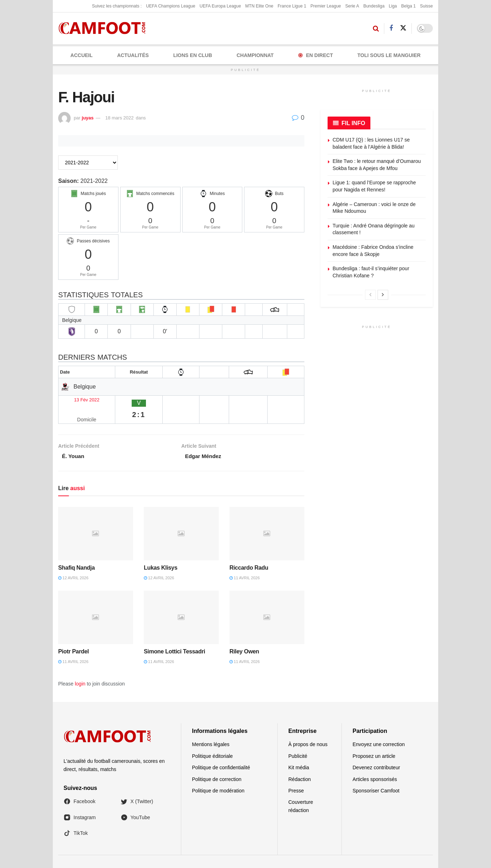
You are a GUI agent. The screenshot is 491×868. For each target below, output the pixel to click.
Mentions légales (211, 728)
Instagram (80, 801)
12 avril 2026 (73, 561)
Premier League (326, 6)
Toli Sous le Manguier (389, 55)
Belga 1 (408, 6)
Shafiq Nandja (77, 551)
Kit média (299, 751)
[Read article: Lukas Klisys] (181, 517)
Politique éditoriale (212, 740)
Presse (296, 774)
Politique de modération (218, 774)
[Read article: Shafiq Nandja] (96, 517)
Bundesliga (374, 6)
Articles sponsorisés (375, 763)
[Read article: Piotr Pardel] (96, 601)
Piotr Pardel (74, 635)
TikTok (76, 817)
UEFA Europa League (220, 6)
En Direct (316, 55)
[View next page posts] (383, 295)
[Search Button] (376, 29)
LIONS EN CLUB (193, 55)
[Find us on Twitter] (403, 28)
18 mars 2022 (120, 118)
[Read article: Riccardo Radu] (267, 517)
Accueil (81, 55)
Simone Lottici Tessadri (174, 635)
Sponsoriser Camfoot (376, 774)
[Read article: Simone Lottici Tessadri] (181, 601)
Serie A (352, 6)
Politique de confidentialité (221, 751)
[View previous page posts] (370, 295)
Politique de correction (217, 763)
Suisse (426, 6)
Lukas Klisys (161, 551)
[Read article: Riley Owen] (267, 601)
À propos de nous (308, 728)
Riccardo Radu (249, 551)
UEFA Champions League (171, 6)
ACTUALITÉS (133, 55)
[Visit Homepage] (104, 28)
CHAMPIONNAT (255, 55)
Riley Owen (244, 635)
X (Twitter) (137, 785)
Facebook (79, 785)
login (80, 667)
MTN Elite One (259, 6)
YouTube (135, 801)
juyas (88, 118)
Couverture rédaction (301, 790)
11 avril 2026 (245, 561)
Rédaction (300, 763)
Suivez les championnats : (117, 6)
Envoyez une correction (379, 728)
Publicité (298, 740)
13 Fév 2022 (77, 399)
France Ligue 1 (292, 6)
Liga (393, 6)
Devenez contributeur (376, 751)
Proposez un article (374, 740)
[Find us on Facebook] (391, 28)
